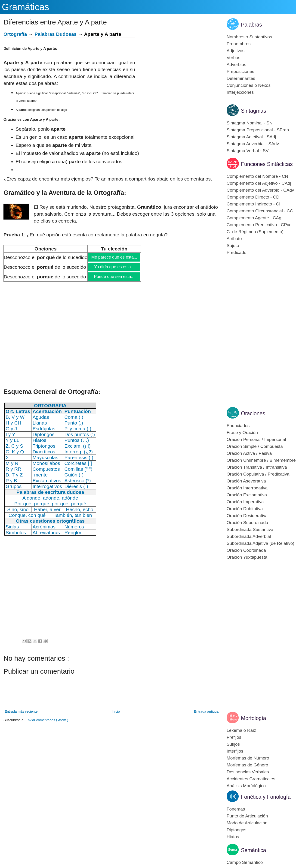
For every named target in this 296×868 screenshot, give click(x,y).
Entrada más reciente (21, 711)
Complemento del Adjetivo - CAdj (259, 183)
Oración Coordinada (246, 550)
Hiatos (233, 837)
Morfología (254, 718)
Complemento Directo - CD (253, 197)
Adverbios (236, 65)
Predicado (237, 252)
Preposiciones (240, 71)
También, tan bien (73, 515)
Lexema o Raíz (241, 730)
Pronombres (239, 44)
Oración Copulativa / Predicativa (258, 474)
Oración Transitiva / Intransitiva (257, 467)
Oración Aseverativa (246, 481)
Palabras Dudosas (55, 34)
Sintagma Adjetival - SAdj (251, 137)
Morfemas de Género (247, 765)
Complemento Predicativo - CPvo (259, 225)
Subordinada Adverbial (249, 536)
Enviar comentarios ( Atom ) (47, 720)
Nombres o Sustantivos (249, 37)
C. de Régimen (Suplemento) (255, 232)
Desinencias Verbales (248, 772)
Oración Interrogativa (247, 488)
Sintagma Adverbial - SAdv (253, 144)
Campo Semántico (245, 862)
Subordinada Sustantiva (250, 529)
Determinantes (241, 78)
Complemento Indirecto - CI (253, 204)
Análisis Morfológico (246, 786)
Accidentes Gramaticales (251, 779)
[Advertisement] (177, 63)
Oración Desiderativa (247, 516)
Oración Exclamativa (247, 495)
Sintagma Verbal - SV (248, 151)
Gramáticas (26, 7)
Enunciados (238, 426)
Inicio (116, 711)
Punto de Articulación (247, 816)
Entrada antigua (206, 711)
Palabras (251, 25)
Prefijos (234, 737)
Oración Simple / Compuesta (255, 446)
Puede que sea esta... (114, 277)
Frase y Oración (242, 432)
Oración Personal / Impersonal (256, 439)
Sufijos (233, 744)
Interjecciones (240, 92)
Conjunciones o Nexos (249, 85)
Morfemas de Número (248, 758)
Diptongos (237, 830)
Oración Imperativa (245, 502)
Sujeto (233, 246)
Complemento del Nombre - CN (257, 176)
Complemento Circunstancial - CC (260, 211)
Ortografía (15, 34)
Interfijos (235, 751)
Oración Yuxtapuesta (247, 557)
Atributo (234, 239)
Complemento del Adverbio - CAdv (260, 190)
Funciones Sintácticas (267, 164)
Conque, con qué (27, 515)
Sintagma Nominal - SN (250, 123)
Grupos (14, 486)
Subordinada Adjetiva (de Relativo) (261, 543)
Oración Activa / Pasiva (249, 453)
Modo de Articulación (247, 823)
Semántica (254, 850)
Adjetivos (236, 51)
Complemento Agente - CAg (254, 218)
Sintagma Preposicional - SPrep (258, 130)
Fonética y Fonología (266, 797)
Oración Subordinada (247, 523)
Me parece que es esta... (114, 257)
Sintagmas (254, 111)
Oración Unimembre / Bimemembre (261, 460)
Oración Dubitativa (245, 509)
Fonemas (236, 809)
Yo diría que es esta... (114, 267)
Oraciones (253, 413)
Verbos (233, 58)
